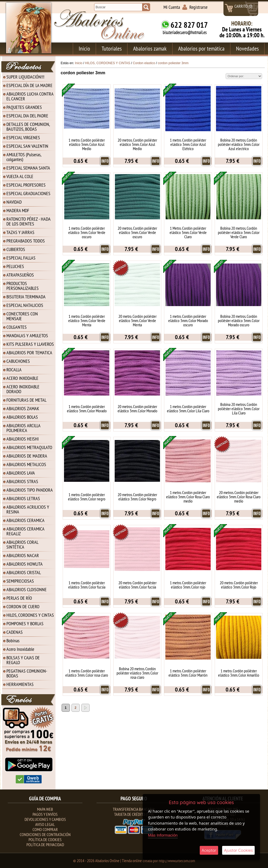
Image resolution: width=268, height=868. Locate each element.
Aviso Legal (45, 824)
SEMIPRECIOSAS (20, 581)
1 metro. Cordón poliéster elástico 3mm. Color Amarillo (239, 673)
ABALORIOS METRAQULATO (29, 447)
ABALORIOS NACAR (23, 555)
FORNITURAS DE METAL (26, 400)
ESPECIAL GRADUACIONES (28, 193)
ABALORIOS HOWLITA (25, 564)
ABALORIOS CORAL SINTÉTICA (22, 544)
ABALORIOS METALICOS (26, 464)
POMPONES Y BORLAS (25, 624)
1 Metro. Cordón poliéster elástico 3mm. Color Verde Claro (188, 232)
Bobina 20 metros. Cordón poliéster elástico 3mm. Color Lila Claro (239, 409)
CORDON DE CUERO (23, 606)
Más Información (163, 835)
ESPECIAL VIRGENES (23, 137)
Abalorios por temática (201, 48)
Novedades (247, 48)
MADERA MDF (18, 210)
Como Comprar (45, 829)
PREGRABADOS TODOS (26, 241)
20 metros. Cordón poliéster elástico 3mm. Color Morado (137, 409)
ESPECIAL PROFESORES (26, 185)
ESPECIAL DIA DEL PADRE (27, 116)
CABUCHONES (18, 361)
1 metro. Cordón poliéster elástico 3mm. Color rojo (188, 585)
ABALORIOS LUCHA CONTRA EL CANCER (30, 96)
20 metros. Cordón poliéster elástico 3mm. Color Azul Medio (137, 144)
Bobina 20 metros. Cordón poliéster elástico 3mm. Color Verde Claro (239, 232)
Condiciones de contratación (45, 834)
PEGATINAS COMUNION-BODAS (27, 673)
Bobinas (13, 641)
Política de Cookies (45, 840)
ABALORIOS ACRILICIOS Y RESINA (28, 509)
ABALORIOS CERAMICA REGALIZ (25, 531)
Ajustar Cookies (238, 850)
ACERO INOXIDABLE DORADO (23, 389)
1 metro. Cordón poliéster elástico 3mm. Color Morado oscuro (188, 320)
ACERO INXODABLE (22, 378)
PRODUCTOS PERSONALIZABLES (23, 286)
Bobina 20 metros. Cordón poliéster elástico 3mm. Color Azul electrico (239, 144)
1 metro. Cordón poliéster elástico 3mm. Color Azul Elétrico (188, 144)
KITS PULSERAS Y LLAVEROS (30, 344)
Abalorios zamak (150, 48)
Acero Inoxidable (20, 649)
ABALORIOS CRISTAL (24, 572)
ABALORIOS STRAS (22, 481)
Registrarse (198, 7)
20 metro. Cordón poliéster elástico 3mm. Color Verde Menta (137, 320)
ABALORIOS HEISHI (23, 439)
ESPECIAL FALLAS (21, 258)
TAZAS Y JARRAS (20, 232)
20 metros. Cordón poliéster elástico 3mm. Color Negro (137, 497)
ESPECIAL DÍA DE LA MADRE (29, 85)
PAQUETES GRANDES (24, 107)
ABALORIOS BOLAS (22, 417)
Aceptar (209, 850)
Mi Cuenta (172, 7)
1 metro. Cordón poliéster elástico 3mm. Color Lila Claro (188, 409)
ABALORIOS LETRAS (23, 498)
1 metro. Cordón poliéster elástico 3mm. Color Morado (87, 409)
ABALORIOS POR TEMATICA (29, 353)
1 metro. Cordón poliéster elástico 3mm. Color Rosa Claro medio (188, 497)
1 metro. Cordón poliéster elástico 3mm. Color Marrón (188, 673)
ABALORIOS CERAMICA (25, 520)
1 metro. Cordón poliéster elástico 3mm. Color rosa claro (87, 673)
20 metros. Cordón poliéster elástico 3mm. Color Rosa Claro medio (239, 497)
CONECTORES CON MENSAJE (22, 316)
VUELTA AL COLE (20, 176)
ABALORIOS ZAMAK (23, 408)
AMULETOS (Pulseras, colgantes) (24, 157)
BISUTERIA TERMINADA (26, 297)
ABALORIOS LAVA (21, 473)
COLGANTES (17, 327)
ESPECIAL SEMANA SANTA (28, 168)
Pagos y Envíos (45, 814)
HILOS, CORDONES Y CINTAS (30, 615)
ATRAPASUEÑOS (20, 275)
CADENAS (15, 632)
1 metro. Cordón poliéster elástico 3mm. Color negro (87, 497)
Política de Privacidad (45, 845)
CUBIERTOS (16, 249)
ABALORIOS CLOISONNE (27, 589)
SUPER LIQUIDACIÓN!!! (25, 77)
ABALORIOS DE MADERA (27, 456)
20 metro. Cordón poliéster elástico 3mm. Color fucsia (137, 585)
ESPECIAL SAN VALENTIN (27, 146)
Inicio (84, 48)
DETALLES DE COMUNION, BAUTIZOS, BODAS (28, 127)
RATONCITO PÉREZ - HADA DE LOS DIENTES (29, 221)
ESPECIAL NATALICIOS (25, 305)
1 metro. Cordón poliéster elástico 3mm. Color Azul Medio (87, 144)
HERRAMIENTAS (20, 684)
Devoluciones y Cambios (45, 819)
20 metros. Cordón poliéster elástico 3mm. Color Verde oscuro (137, 232)
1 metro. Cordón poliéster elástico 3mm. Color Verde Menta (87, 320)
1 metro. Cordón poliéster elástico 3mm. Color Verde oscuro (87, 232)
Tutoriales (112, 48)
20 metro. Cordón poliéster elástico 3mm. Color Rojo (239, 585)
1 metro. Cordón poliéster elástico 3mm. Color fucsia (87, 585)
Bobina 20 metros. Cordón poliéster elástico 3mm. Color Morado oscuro (239, 320)
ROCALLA (14, 370)
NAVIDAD (14, 202)
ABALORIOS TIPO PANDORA (30, 490)
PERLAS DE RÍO (19, 598)
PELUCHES (15, 266)
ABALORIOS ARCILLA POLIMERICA (23, 428)
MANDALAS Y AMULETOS (27, 336)
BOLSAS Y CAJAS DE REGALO (23, 660)
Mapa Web (45, 809)
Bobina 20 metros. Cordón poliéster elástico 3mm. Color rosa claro (137, 673)
